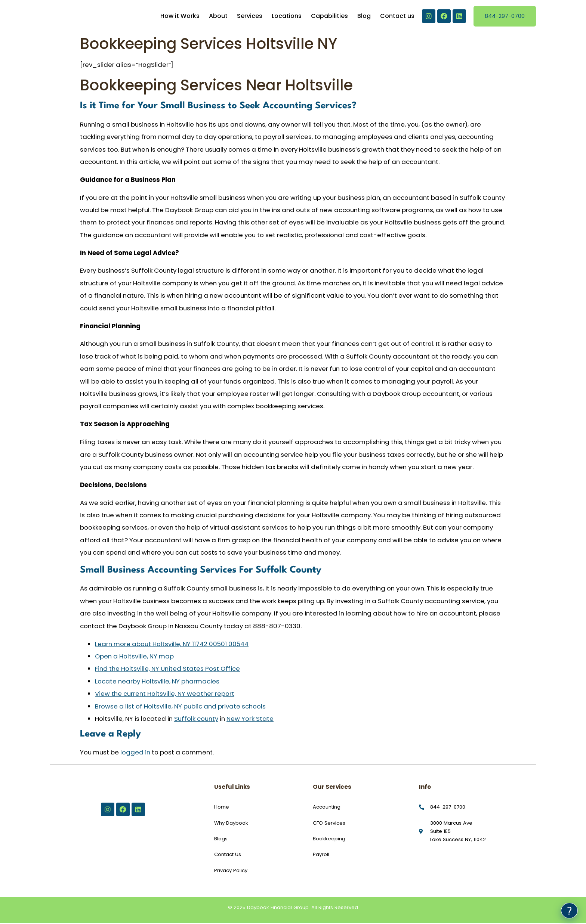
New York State (250, 719)
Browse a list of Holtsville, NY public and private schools (180, 707)
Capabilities (329, 17)
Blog (364, 17)
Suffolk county (196, 719)
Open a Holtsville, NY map (134, 657)
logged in (135, 753)
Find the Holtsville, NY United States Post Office (167, 670)
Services (250, 17)
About (218, 17)
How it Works (180, 17)
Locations (287, 17)
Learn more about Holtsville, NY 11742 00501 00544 (172, 645)
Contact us (397, 17)
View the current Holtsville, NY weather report (165, 695)
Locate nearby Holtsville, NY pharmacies (157, 682)
